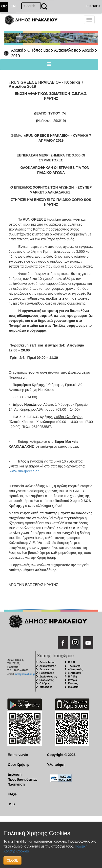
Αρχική (17, 50)
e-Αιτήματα (75, 673)
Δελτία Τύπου (47, 662)
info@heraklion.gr (25, 674)
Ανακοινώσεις (66, 50)
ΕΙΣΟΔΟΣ (93, 6)
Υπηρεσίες (46, 687)
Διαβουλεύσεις (48, 677)
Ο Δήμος (45, 684)
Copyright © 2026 (61, 755)
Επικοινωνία (18, 755)
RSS (11, 804)
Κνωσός (73, 684)
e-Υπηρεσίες (76, 669)
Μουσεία (73, 687)
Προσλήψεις (47, 673)
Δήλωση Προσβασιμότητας (23, 777)
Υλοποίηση (56, 765)
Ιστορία (72, 680)
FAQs (12, 794)
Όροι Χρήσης (19, 765)
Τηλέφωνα (74, 666)
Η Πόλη (72, 677)
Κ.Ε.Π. (72, 662)
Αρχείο (88, 50)
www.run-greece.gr (24, 471)
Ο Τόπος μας (39, 50)
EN (13, 6)
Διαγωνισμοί (47, 669)
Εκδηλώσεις (47, 680)
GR (4, 6)
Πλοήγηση (16, 784)
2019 (16, 56)
